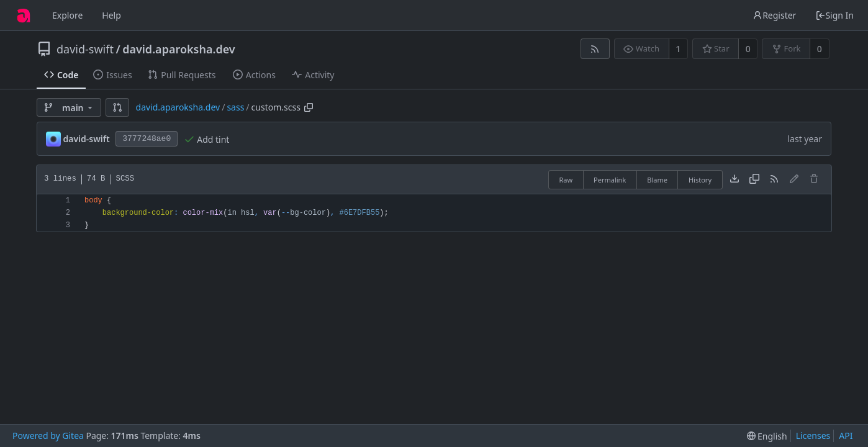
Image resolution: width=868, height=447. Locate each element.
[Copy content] (754, 179)
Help (111, 15)
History (700, 180)
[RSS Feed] (595, 49)
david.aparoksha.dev (179, 49)
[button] (117, 107)
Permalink (610, 180)
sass (235, 107)
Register (774, 15)
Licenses (813, 436)
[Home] (24, 16)
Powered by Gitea (48, 436)
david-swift (85, 49)
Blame (657, 180)
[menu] (767, 436)
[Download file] (735, 179)
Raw (566, 180)
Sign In (834, 15)
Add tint (213, 139)
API (846, 436)
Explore (67, 15)
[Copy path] (309, 107)
